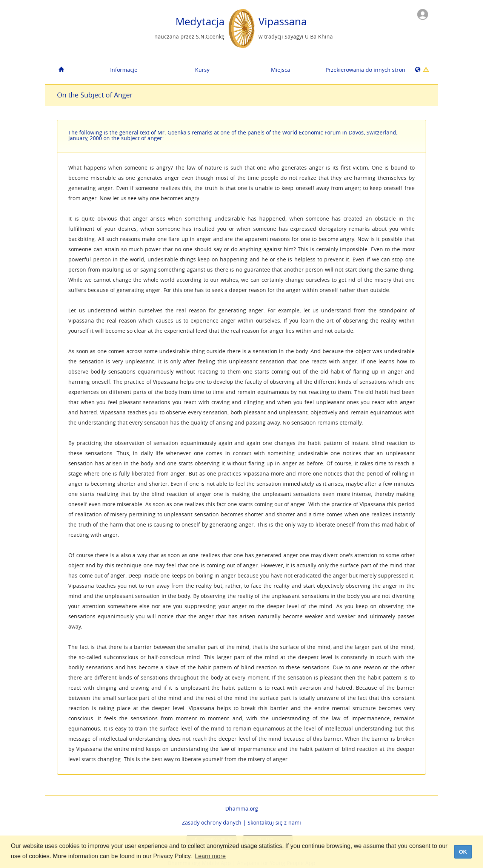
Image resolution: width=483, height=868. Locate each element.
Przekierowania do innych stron (362, 70)
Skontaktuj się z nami (274, 822)
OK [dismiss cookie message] (463, 852)
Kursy (202, 70)
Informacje (124, 70)
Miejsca (281, 70)
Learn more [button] (210, 856)
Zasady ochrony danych (212, 822)
